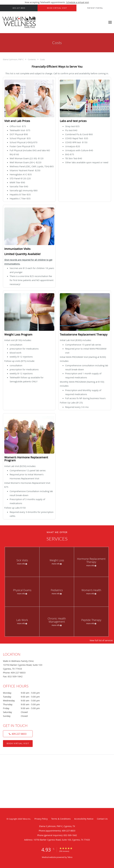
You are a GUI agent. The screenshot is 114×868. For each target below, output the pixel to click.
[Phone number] (18, 734)
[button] (57, 8)
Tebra (70, 857)
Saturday (24, 712)
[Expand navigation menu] (110, 22)
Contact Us (102, 819)
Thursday (24, 704)
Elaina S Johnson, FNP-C (14, 59)
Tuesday (24, 697)
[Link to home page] (53, 22)
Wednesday (24, 700)
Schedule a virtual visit (77, 2)
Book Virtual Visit (18, 743)
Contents (32, 59)
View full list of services (101, 640)
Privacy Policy (41, 819)
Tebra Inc (26, 819)
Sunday (24, 716)
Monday (24, 693)
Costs (42, 59)
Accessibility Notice (84, 819)
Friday (24, 708)
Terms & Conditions (61, 819)
